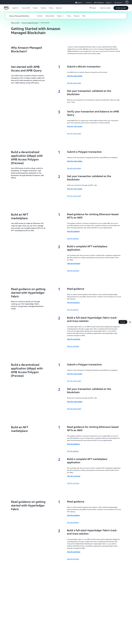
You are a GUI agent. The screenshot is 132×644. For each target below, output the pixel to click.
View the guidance (73, 238)
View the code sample (74, 83)
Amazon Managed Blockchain (30, 23)
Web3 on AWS (15, 23)
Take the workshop (73, 271)
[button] (26, 8)
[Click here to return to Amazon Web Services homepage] (6, 9)
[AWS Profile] (127, 2)
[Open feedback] (130, 322)
